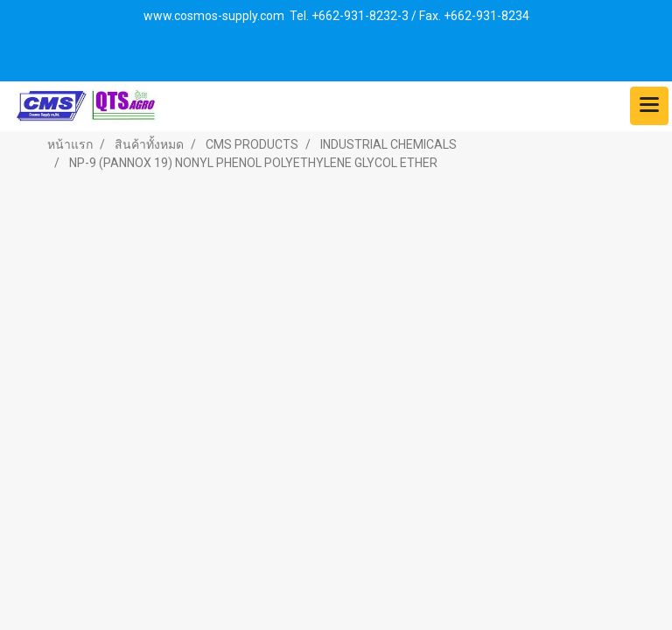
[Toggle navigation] (649, 106)
